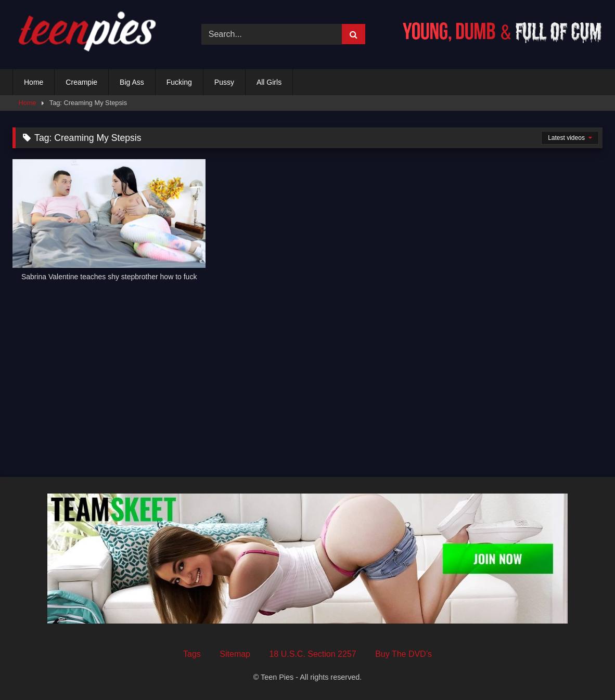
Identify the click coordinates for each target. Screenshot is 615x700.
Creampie (81, 82)
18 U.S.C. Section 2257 (312, 654)
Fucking (179, 82)
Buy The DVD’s (403, 654)
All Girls (269, 82)
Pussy (224, 82)
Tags (192, 654)
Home (34, 82)
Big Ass (132, 82)
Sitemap (235, 654)
